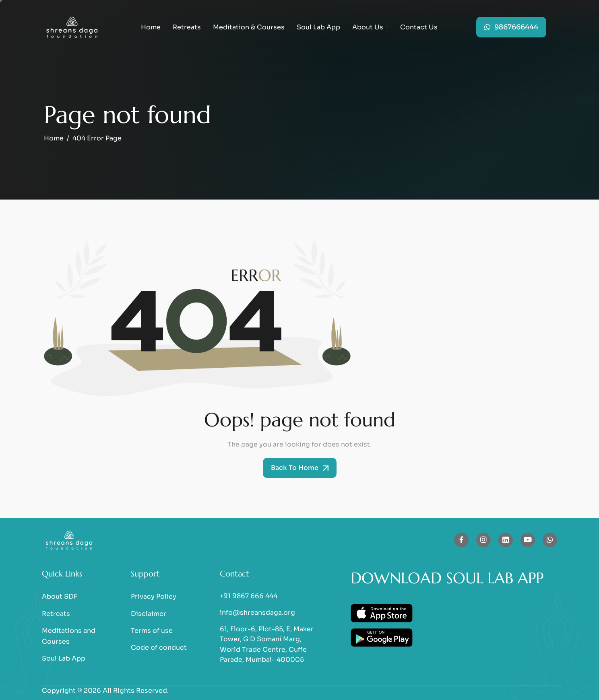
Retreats (187, 27)
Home (151, 27)
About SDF (60, 596)
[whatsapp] (550, 540)
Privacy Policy (154, 596)
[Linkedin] (506, 540)
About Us (370, 27)
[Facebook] (461, 540)
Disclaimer (149, 614)
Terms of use (152, 631)
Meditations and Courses (69, 636)
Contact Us (419, 27)
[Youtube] (528, 540)
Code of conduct (159, 647)
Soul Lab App (318, 27)
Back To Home (300, 468)
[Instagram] (483, 540)
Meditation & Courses (249, 27)
